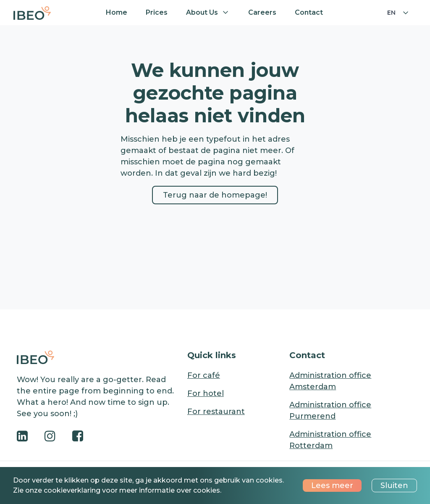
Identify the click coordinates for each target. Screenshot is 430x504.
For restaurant (216, 412)
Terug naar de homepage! (215, 195)
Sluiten (394, 486)
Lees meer (332, 486)
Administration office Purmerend (330, 410)
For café (204, 375)
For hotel (206, 393)
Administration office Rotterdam (330, 440)
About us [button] (202, 12)
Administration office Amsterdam (330, 381)
